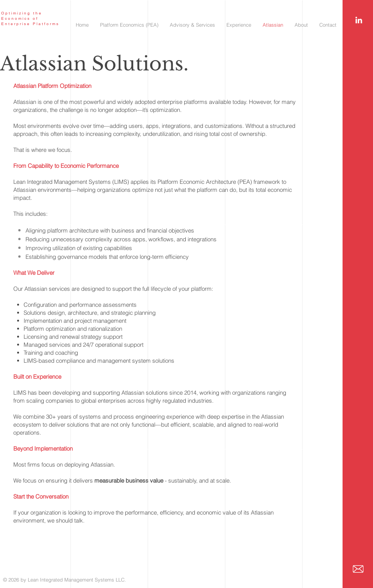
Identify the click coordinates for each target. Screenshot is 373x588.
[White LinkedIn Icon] (359, 20)
